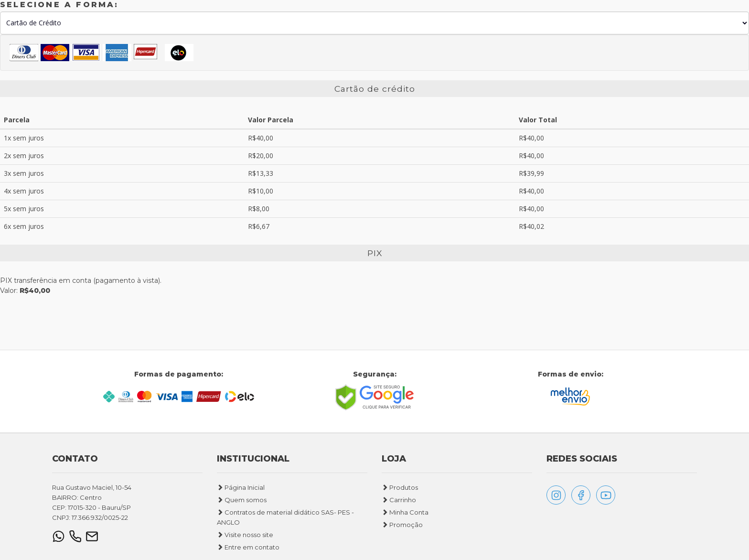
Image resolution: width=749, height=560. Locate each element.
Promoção (402, 529)
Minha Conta (405, 517)
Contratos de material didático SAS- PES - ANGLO (285, 522)
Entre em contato (248, 552)
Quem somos (242, 505)
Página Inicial (241, 492)
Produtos (400, 492)
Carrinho (399, 505)
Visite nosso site (245, 539)
